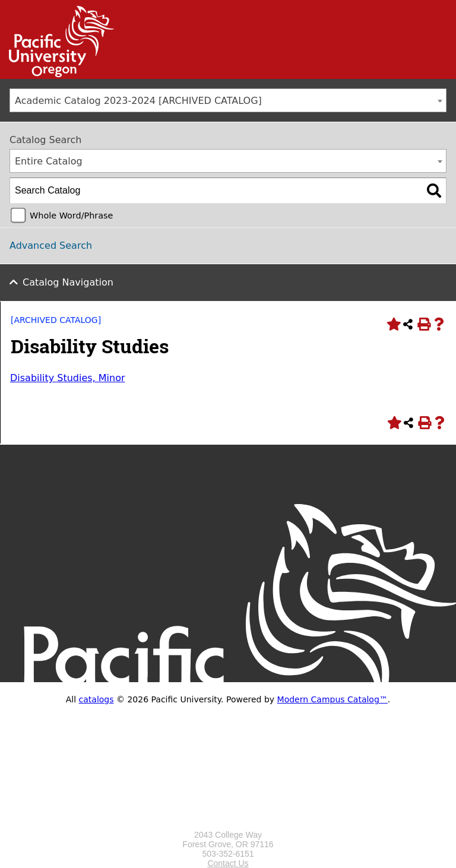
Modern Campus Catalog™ (332, 699)
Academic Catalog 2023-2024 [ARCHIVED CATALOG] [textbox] (138, 101)
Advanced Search (51, 245)
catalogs (96, 699)
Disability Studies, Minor (68, 378)
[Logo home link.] (228, 825)
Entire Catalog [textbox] (49, 161)
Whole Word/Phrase (71, 216)
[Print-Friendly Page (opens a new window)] (423, 324)
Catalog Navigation (68, 282)
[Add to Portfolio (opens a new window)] (392, 324)
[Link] (57, 74)
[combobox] (228, 100)
